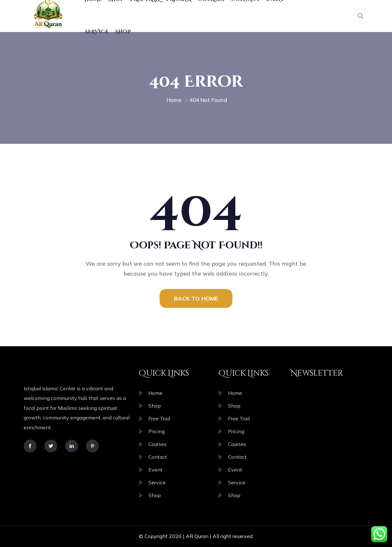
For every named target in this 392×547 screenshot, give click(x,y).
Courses (157, 444)
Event (155, 470)
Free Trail (159, 418)
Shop (123, 32)
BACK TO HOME (196, 298)
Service (96, 32)
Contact (158, 457)
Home (155, 393)
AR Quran (197, 536)
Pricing (157, 431)
